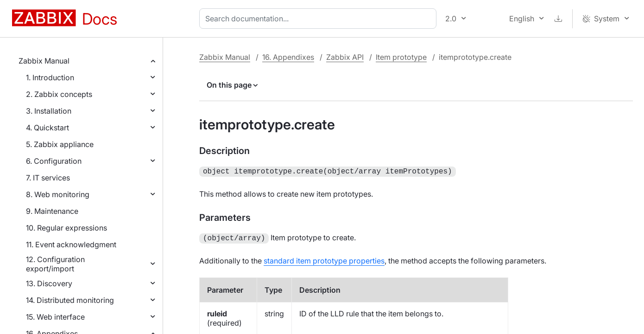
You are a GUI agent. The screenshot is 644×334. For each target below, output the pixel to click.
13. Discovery (49, 283)
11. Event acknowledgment (71, 244)
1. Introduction (50, 77)
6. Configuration (54, 161)
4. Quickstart (47, 128)
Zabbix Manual (44, 61)
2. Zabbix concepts (59, 94)
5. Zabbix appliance (60, 144)
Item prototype (401, 57)
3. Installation (49, 111)
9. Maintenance (52, 211)
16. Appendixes (288, 57)
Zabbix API (345, 57)
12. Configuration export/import (55, 264)
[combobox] (320, 19)
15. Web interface (55, 317)
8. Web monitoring (58, 194)
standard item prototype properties (324, 259)
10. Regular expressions (66, 228)
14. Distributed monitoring (70, 300)
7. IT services (48, 178)
